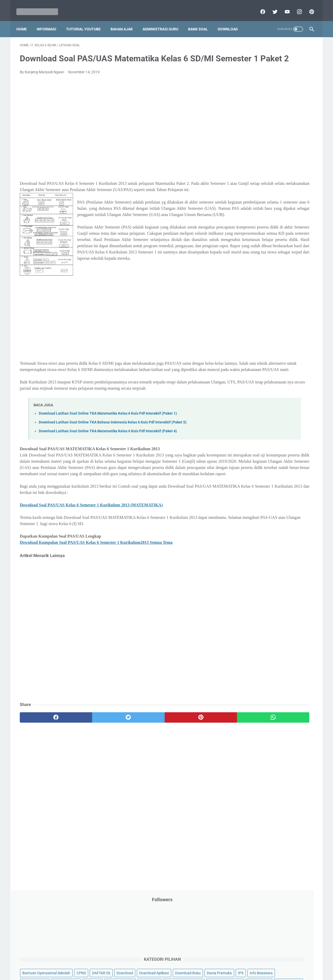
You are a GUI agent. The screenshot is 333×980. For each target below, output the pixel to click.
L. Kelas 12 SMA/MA (260, 484)
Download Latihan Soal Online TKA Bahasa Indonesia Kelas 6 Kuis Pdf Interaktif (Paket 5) (113, 480)
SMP (287, 313)
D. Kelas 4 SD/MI (256, 411)
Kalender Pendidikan (254, 184)
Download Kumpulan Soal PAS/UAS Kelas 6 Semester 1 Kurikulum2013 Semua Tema (96, 613)
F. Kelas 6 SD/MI (256, 429)
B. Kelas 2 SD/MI (256, 392)
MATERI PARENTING (254, 204)
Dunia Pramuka (250, 145)
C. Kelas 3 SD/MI (256, 401)
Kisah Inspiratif (250, 194)
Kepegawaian (288, 184)
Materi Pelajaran (291, 204)
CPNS (297, 115)
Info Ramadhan (281, 155)
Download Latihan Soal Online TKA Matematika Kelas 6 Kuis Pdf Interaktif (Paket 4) (108, 489)
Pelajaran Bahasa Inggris (258, 234)
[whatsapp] (192, 788)
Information (247, 174)
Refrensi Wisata (250, 313)
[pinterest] (308, 6)
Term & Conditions (162, 961)
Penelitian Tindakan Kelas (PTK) (264, 263)
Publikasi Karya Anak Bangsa (261, 293)
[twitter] (271, 6)
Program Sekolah (252, 283)
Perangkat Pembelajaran (258, 273)
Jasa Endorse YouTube (282, 174)
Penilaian (303, 263)
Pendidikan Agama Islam (258, 244)
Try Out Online (249, 333)
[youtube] (283, 6)
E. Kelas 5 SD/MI (256, 420)
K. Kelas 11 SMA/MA (260, 475)
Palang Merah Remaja (256, 224)
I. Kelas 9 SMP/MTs (259, 456)
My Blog (244, 214)
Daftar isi (228, 961)
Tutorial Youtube (285, 343)
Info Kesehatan (250, 155)
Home (25, 21)
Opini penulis (267, 214)
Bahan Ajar (125, 21)
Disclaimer (106, 961)
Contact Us (206, 961)
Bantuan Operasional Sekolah (262, 115)
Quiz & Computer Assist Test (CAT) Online (271, 303)
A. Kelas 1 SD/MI (256, 383)
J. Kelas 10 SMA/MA (260, 465)
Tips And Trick (280, 323)
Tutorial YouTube (87, 21)
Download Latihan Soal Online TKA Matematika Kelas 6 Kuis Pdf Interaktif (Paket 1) (108, 472)
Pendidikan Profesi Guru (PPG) (263, 253)
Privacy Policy (131, 961)
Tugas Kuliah (277, 333)
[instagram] (295, 6)
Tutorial (300, 333)
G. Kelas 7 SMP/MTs (260, 438)
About (187, 961)
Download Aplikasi (253, 135)
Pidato (289, 273)
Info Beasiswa (292, 145)
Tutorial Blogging (251, 343)
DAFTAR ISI (247, 125)
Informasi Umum (273, 165)
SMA (273, 313)
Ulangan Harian (250, 352)
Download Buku (286, 135)
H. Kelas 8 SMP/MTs (260, 447)
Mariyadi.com (174, 972)
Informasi (50, 21)
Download (231, 21)
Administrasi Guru (164, 21)
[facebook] (259, 6)
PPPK (289, 214)
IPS (272, 145)
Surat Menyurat (250, 323)
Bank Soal (201, 21)
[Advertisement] (118, 139)
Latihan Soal (279, 194)
